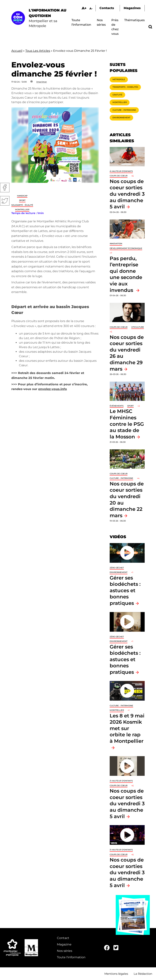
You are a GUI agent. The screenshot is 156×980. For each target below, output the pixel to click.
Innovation (116, 244)
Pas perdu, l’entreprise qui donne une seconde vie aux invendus (126, 274)
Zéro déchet (117, 568)
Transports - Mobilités (125, 87)
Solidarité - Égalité (22, 205)
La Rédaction (143, 974)
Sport (22, 200)
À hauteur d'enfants (121, 171)
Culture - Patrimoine (124, 110)
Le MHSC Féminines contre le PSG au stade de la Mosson (127, 424)
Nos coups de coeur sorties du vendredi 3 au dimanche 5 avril (127, 194)
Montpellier (22, 210)
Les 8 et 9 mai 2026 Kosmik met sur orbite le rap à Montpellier (127, 728)
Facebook (5, 188)
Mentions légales (116, 974)
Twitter (5, 201)
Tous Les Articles (38, 51)
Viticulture (138, 327)
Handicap (22, 196)
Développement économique (126, 248)
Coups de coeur (119, 176)
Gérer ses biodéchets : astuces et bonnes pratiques (125, 590)
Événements (117, 406)
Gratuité (117, 95)
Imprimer (42, 82)
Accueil (17, 51)
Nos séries (65, 951)
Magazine (64, 944)
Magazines (132, 8)
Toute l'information (71, 957)
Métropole (119, 79)
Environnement (121, 118)
